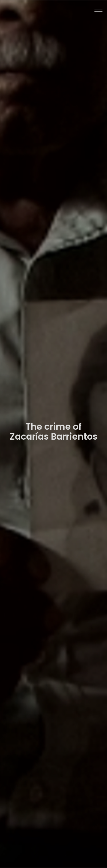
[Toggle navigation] (99, 9)
